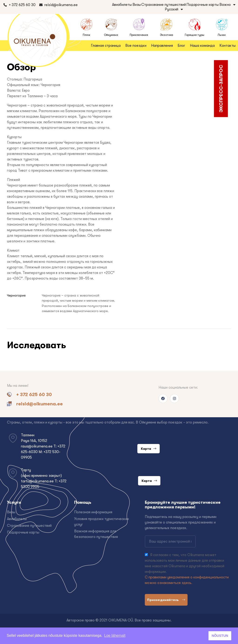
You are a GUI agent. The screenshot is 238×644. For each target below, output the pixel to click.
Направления (162, 46)
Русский (174, 9)
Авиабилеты (122, 5)
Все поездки (136, 46)
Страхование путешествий (164, 5)
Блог (181, 46)
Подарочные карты (203, 5)
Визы (137, 5)
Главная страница (106, 46)
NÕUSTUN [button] (220, 636)
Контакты (228, 46)
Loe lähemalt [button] (115, 636)
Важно (227, 5)
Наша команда (202, 46)
